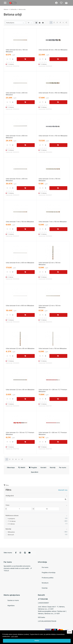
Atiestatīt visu (63, 490)
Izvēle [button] (69, 632)
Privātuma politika (48, 578)
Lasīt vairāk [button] (14, 636)
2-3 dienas (11, 524)
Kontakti (43, 468)
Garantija (45, 588)
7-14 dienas (12, 521)
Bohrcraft (11, 535)
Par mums (63, 468)
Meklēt (22, 468)
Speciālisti (35, 472)
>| (66, 22)
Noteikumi (45, 583)
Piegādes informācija (49, 573)
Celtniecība (13, 9)
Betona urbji (22, 9)
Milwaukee (11, 532)
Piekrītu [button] (37, 641)
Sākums (6, 9)
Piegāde (33, 468)
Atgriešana (11, 606)
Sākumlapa (11, 468)
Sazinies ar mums (13, 600)
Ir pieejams (11, 519)
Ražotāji (53, 468)
